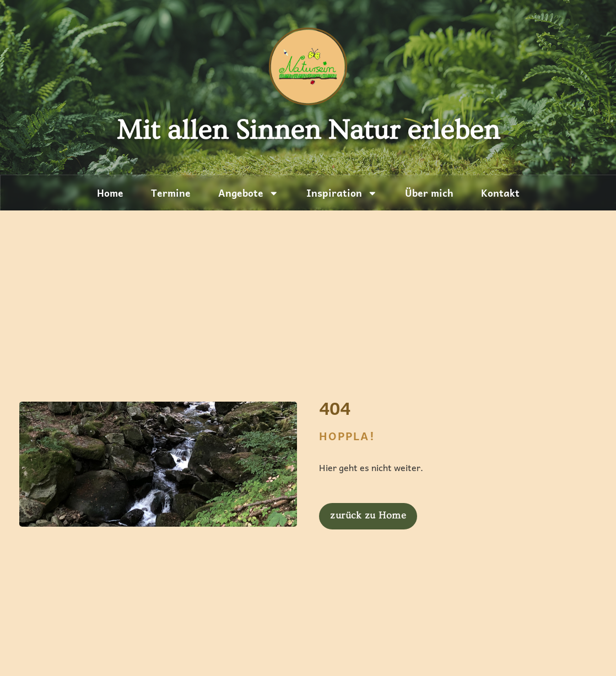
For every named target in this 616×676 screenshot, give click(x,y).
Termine (171, 193)
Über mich (429, 193)
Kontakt (500, 193)
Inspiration (342, 193)
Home (110, 193)
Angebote (248, 193)
